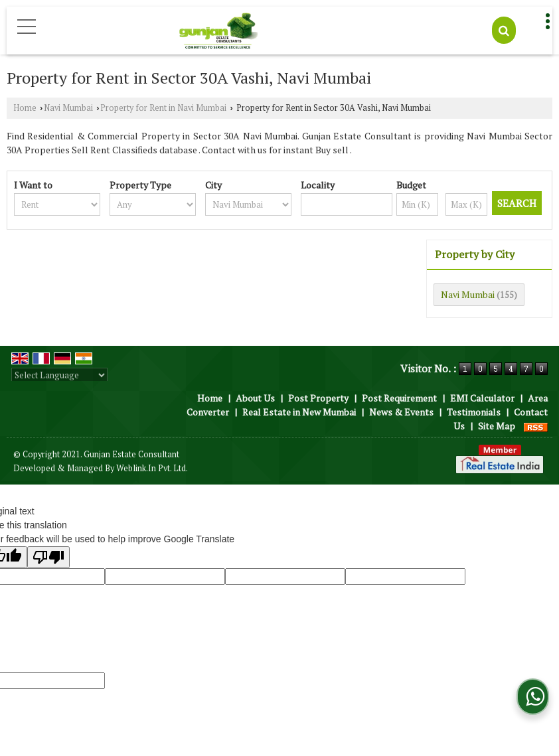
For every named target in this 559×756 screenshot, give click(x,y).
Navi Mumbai (68, 108)
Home (25, 108)
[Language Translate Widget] (59, 375)
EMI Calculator (482, 398)
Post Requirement (399, 398)
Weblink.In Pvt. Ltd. (152, 468)
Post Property (318, 398)
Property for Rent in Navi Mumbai (163, 108)
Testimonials (474, 412)
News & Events (401, 412)
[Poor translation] (48, 557)
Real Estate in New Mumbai (299, 412)
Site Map (497, 426)
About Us (255, 398)
